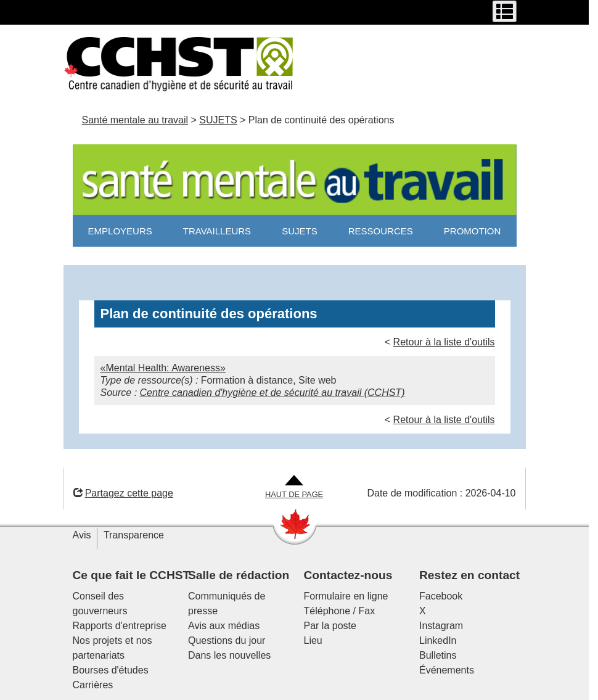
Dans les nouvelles (229, 655)
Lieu (313, 640)
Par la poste (330, 626)
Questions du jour (227, 640)
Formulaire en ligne (346, 596)
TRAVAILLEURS (217, 231)
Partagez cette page (123, 493)
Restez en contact (469, 575)
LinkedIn (438, 640)
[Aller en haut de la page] (294, 488)
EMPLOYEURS (120, 231)
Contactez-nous (348, 575)
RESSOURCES (381, 231)
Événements (447, 670)
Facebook (441, 596)
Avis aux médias (224, 626)
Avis (82, 535)
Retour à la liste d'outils (444, 342)
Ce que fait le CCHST (132, 575)
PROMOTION (473, 231)
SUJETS (218, 120)
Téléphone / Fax (340, 611)
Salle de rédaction (239, 575)
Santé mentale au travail (135, 120)
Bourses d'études (111, 670)
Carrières (93, 685)
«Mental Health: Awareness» (163, 368)
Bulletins (438, 655)
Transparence (134, 535)
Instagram (441, 626)
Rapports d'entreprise (120, 626)
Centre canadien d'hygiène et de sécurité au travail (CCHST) (272, 393)
